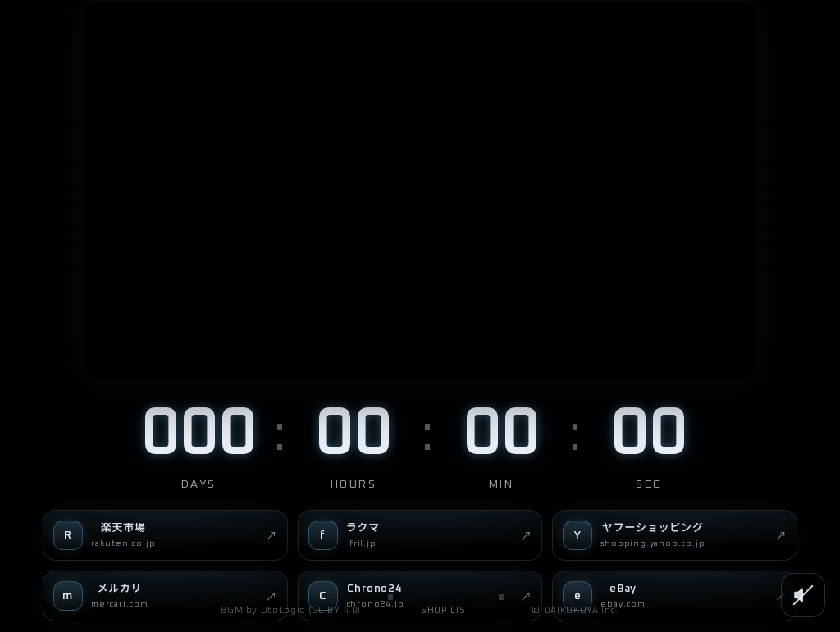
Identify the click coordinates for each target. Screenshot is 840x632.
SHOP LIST (446, 610)
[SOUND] (803, 595)
